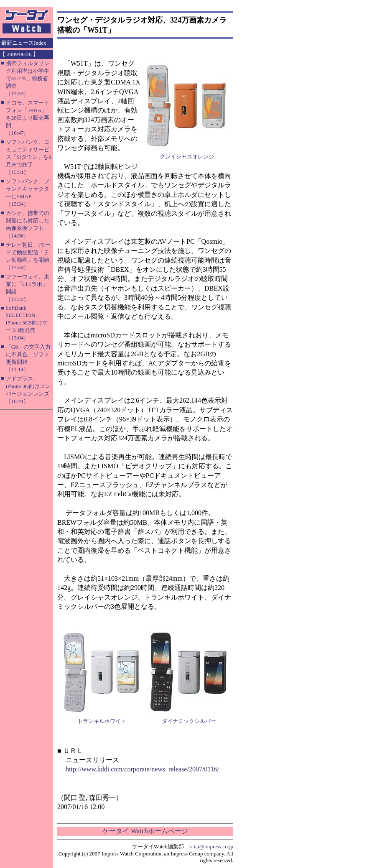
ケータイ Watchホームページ (145, 831)
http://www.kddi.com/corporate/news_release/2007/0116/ (142, 769)
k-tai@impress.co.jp (211, 846)
